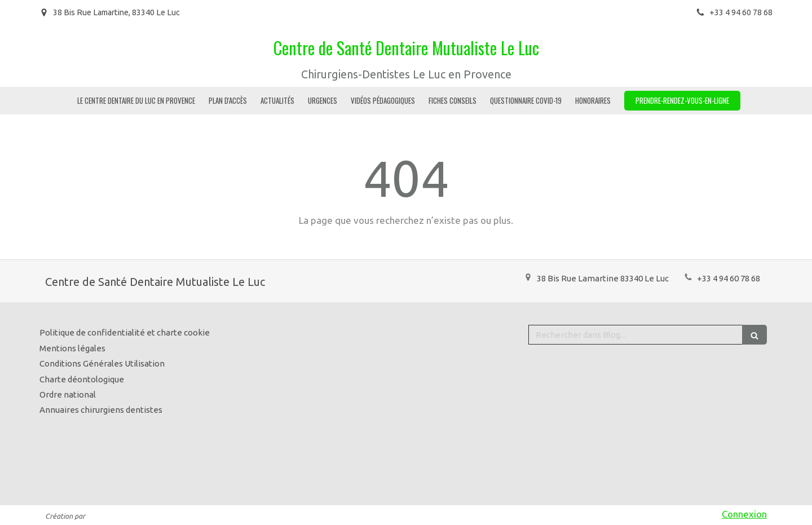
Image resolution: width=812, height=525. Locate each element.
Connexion (744, 514)
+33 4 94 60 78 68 (729, 278)
